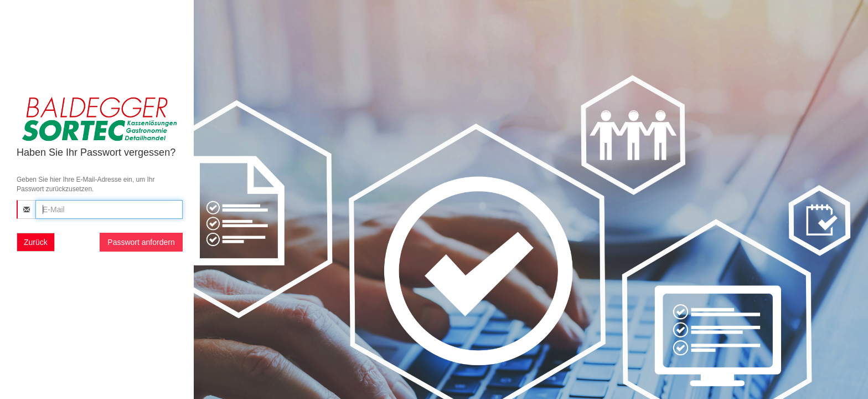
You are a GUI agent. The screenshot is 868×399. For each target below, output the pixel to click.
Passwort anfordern (141, 242)
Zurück (36, 242)
